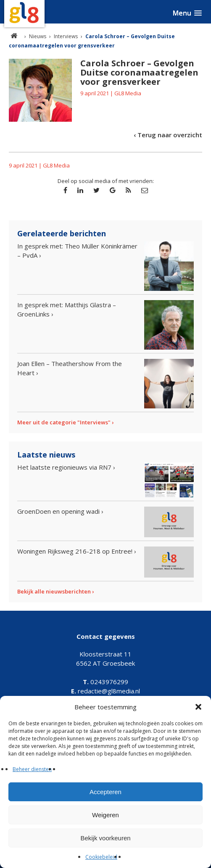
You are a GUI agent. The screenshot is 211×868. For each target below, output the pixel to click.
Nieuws (38, 36)
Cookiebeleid (101, 857)
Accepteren (105, 792)
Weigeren (105, 815)
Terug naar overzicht (170, 135)
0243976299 (105, 682)
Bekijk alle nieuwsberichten (54, 591)
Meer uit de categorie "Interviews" (64, 422)
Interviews (66, 36)
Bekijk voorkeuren (105, 838)
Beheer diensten (32, 769)
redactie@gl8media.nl (105, 691)
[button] (198, 707)
